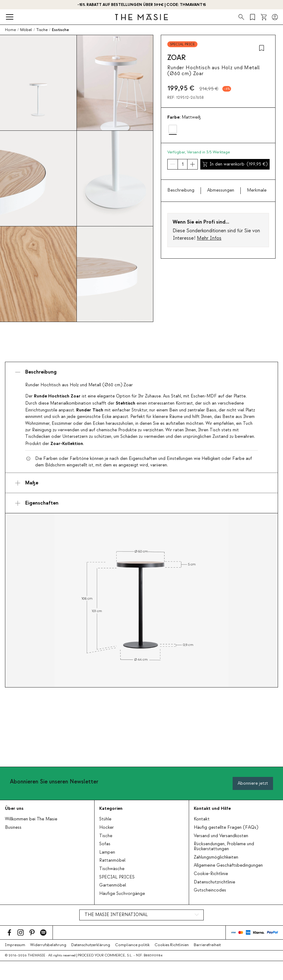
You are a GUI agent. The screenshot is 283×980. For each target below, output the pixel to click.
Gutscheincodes (210, 890)
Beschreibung (181, 190)
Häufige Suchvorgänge (122, 894)
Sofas (105, 844)
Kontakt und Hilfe (212, 808)
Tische (106, 836)
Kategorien (111, 808)
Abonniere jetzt (253, 783)
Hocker (107, 828)
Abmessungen (221, 190)
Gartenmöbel (113, 885)
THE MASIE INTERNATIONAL (116, 915)
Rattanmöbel (112, 860)
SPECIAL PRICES (117, 877)
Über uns (14, 808)
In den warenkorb (235, 164)
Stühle (105, 819)
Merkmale (257, 190)
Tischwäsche (112, 869)
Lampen (107, 852)
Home (10, 30)
